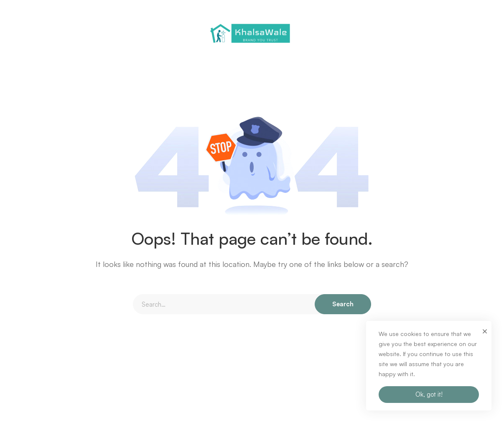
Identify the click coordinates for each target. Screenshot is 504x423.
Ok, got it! (429, 394)
